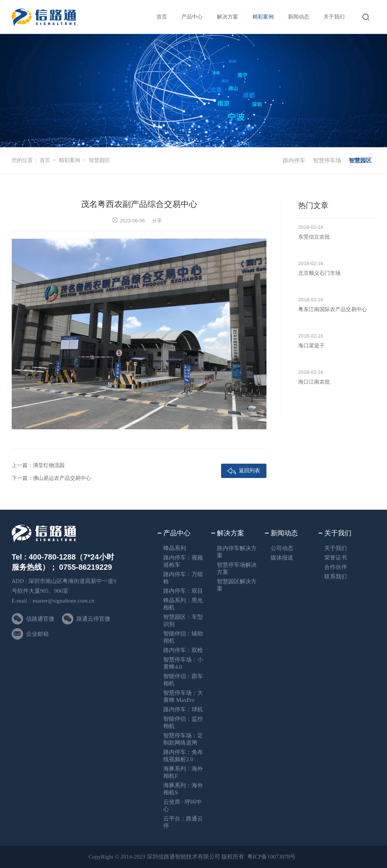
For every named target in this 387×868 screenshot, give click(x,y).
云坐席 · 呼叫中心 (182, 806)
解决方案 (228, 17)
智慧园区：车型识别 (183, 621)
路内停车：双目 (183, 591)
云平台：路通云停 (183, 822)
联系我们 (336, 577)
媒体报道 (282, 558)
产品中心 (192, 17)
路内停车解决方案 (237, 552)
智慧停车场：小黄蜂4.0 (183, 663)
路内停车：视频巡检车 (183, 561)
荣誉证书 (336, 558)
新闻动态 (299, 17)
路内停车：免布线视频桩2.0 (183, 756)
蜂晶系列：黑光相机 (183, 604)
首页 (162, 17)
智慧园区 (99, 160)
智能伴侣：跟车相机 (183, 680)
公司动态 (282, 548)
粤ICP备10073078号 (271, 857)
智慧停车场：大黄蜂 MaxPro (183, 696)
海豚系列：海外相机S (183, 789)
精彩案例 (263, 17)
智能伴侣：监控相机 (183, 722)
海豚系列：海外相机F (183, 772)
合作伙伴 (336, 567)
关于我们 (334, 17)
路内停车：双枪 (183, 650)
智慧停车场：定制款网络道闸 (183, 739)
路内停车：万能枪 (183, 578)
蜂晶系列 (175, 548)
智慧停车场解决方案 (237, 568)
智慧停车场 (327, 160)
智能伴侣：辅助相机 (183, 637)
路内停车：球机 (183, 709)
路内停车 (294, 160)
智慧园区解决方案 (237, 585)
